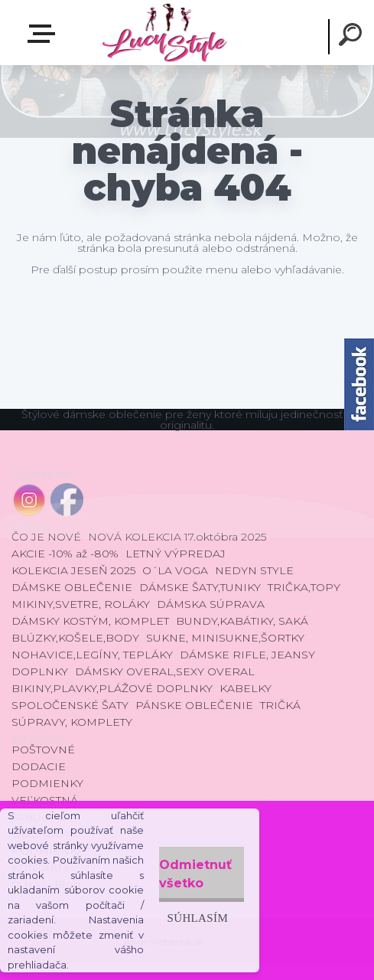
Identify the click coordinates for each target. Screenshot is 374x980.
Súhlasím (197, 918)
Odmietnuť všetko (195, 874)
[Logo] (164, 33)
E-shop (44, 34)
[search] (353, 37)
